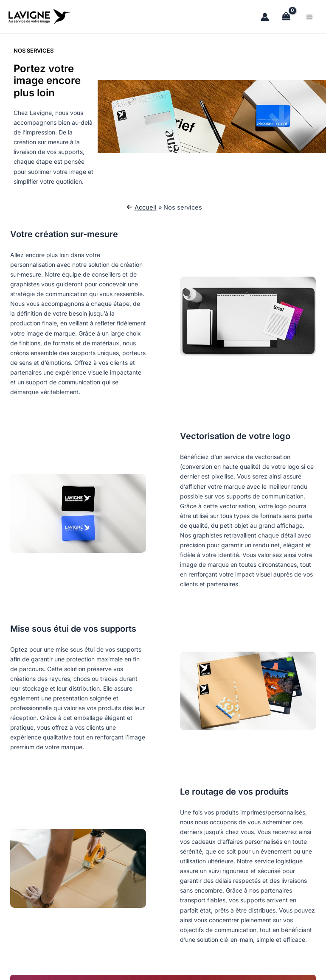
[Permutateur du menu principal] (309, 17)
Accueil (146, 207)
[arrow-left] (129, 207)
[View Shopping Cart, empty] (286, 17)
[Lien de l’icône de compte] (265, 17)
